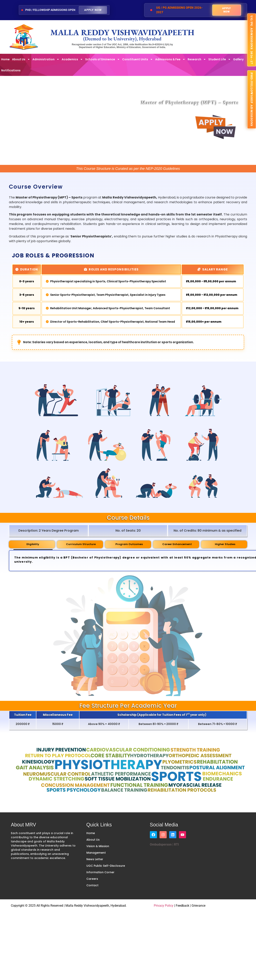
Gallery (238, 59)
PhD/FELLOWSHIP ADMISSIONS (252, 100)
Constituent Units (137, 59)
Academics (72, 59)
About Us (21, 59)
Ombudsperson (161, 844)
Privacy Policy (164, 906)
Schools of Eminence (102, 59)
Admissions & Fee (170, 59)
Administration (46, 59)
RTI (176, 844)
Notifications (11, 70)
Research (197, 59)
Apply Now (93, 10)
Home (5, 59)
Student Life (220, 59)
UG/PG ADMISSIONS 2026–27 (252, 40)
